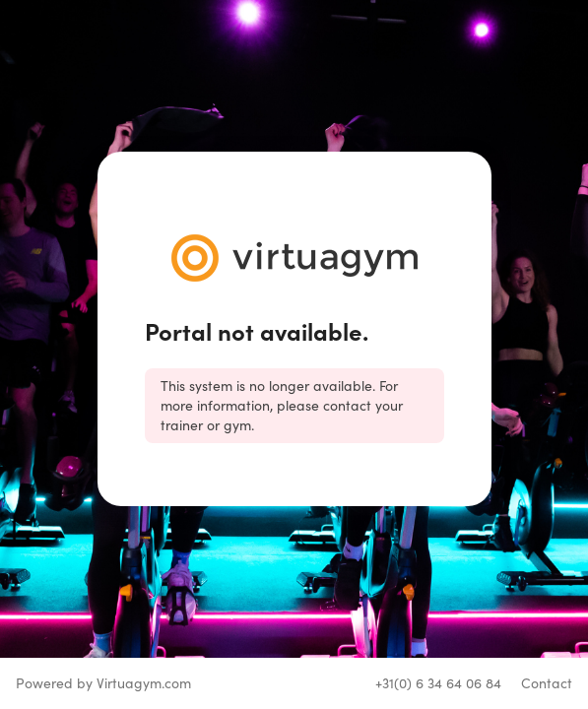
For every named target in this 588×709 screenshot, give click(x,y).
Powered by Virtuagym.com (103, 683)
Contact (547, 683)
